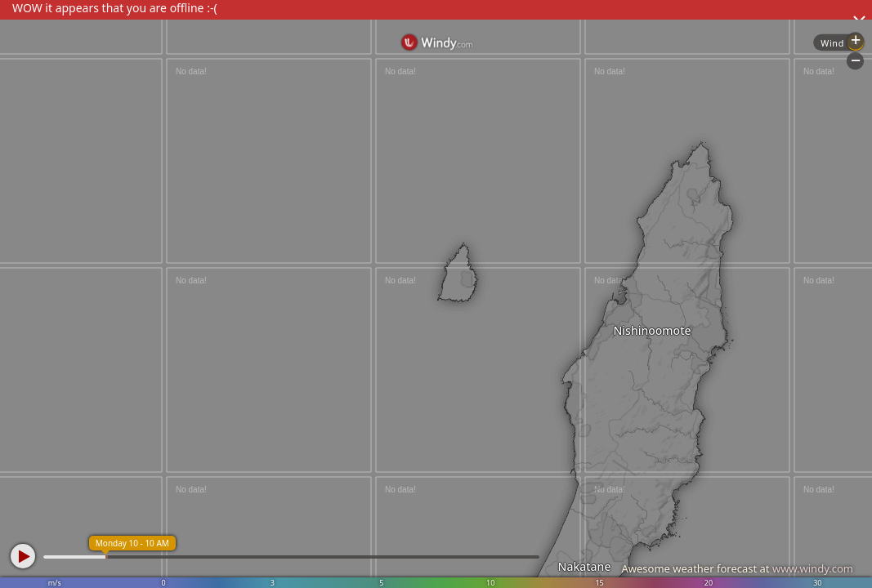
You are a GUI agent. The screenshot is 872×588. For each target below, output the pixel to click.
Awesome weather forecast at (737, 568)
